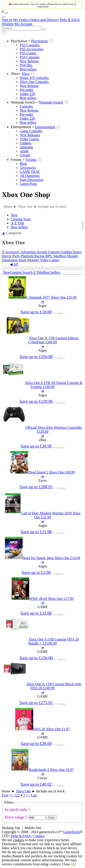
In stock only (16, 810)
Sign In (7, 20)
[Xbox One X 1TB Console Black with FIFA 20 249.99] (42, 686)
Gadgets (26, 143)
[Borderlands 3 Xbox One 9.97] (42, 770)
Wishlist (8, 24)
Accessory (13, 252)
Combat (66, 252)
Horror (7, 256)
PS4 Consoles (30, 57)
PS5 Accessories (32, 49)
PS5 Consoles (30, 45)
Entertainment (22, 127)
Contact (39, 836)
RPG (49, 256)
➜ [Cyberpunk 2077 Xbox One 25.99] (42, 302)
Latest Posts (28, 184)
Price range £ (16, 817)
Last (34, 795)
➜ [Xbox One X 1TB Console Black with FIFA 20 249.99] (42, 692)
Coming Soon (21, 219)
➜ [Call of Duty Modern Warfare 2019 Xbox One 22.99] (42, 521)
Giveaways (28, 168)
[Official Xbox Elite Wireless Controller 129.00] (42, 430)
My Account (24, 24)
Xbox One (23, 791)
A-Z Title (17, 223)
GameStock (72, 832)
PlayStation (21, 41)
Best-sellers (28, 69)
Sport (22, 260)
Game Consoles (31, 131)
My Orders (22, 20)
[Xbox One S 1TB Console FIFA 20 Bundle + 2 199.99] (42, 641)
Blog (23, 164)
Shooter (72, 256)
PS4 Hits (26, 65)
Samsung (26, 147)
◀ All (14, 264)
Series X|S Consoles (34, 78)
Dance (77, 252)
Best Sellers (19, 227)
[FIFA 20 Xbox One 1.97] (42, 729)
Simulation (10, 260)
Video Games (29, 139)
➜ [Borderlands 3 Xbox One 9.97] (42, 774)
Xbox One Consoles (34, 82)
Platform (27, 256)
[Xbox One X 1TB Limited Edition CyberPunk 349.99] (43, 340)
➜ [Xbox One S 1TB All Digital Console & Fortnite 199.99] (42, 391)
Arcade (41, 252)
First (5, 795)
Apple (24, 151)
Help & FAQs (70, 20)
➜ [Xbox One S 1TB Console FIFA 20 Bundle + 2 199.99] (42, 648)
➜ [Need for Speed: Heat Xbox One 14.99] (42, 562)
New (14, 215)
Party (16, 256)
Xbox (16, 74)
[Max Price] (37, 818)
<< (11, 795)
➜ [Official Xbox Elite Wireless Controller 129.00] (42, 436)
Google (25, 155)
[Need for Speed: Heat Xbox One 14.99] (42, 558)
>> (28, 795)
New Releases (30, 135)
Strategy (33, 260)
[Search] (44, 29)
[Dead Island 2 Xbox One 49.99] (42, 472)
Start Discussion (31, 180)
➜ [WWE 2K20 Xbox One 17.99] (42, 603)
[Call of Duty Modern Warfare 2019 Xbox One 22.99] (42, 515)
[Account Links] (4, 17)
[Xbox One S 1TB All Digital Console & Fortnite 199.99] (42, 385)
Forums (18, 160)
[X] (74, 864)
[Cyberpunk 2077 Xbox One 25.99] (42, 297)
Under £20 (27, 94)
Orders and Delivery (44, 20)
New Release (29, 61)
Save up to (36, 312)
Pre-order (26, 90)
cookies (19, 840)
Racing (39, 256)
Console (53, 252)
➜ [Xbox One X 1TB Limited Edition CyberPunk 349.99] (42, 346)
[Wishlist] (6, 13)
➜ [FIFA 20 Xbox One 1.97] (42, 733)
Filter (51, 818)
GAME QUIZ (30, 172)
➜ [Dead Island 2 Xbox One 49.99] (42, 476)
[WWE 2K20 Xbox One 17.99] (43, 599)
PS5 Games (28, 53)
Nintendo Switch (24, 102)
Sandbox (59, 256)
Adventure (28, 252)
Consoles (26, 106)
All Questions (30, 176)
